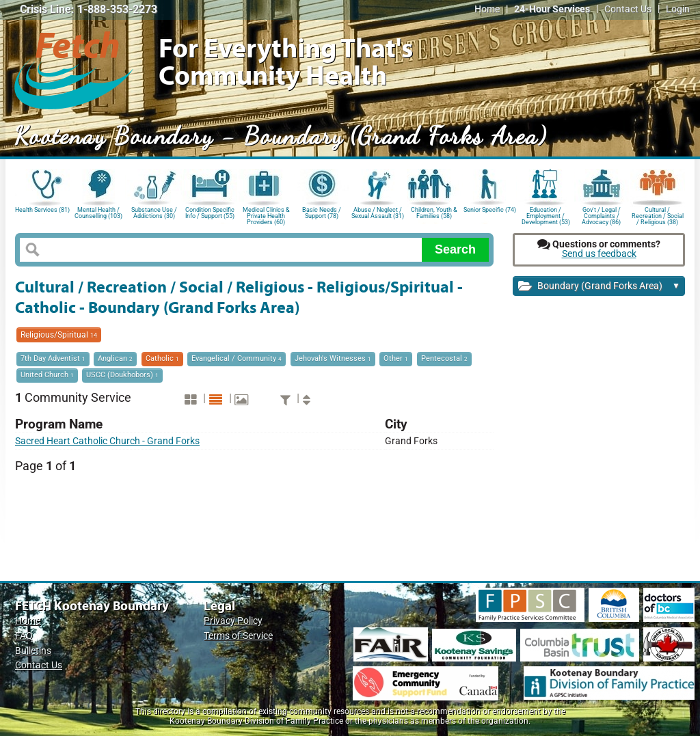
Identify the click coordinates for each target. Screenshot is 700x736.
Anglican (115, 358)
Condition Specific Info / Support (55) (210, 213)
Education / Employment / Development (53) (546, 215)
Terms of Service (238, 636)
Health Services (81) (42, 210)
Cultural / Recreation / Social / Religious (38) (658, 215)
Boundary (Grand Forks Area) (599, 287)
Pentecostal (444, 358)
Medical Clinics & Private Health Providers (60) (266, 215)
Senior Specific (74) (490, 210)
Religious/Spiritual (59, 335)
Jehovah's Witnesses (333, 358)
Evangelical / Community (237, 358)
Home (487, 9)
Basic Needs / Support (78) (322, 213)
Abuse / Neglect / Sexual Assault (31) (378, 213)
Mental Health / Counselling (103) (98, 213)
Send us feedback (599, 254)
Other (396, 358)
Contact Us (628, 9)
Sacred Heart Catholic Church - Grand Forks (107, 441)
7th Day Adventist (53, 358)
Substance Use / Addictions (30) (154, 213)
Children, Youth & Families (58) (434, 213)
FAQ (24, 636)
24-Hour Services (552, 9)
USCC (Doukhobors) (122, 375)
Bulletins (33, 651)
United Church (47, 375)
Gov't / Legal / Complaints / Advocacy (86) (601, 215)
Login (678, 9)
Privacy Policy (233, 621)
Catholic (162, 358)
